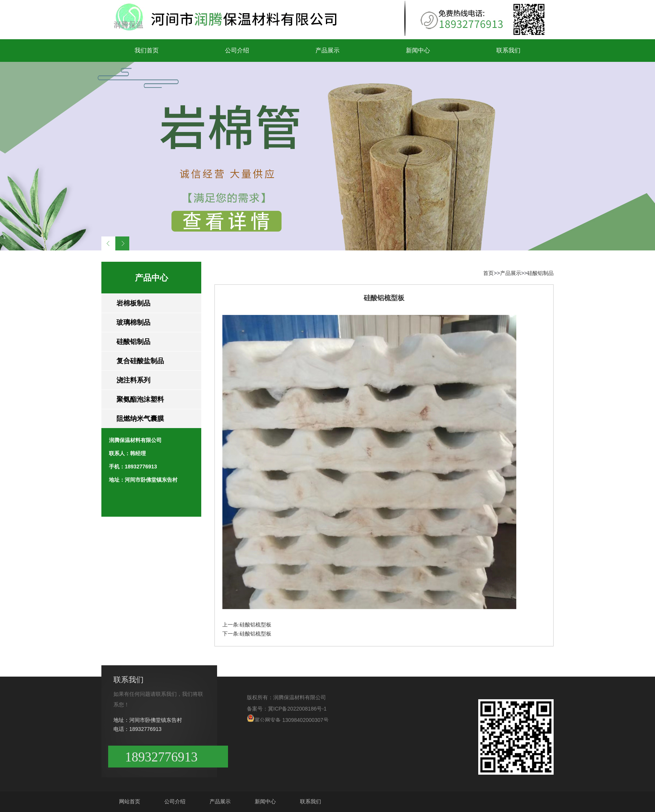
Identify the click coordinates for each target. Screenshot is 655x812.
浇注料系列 (133, 380)
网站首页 (130, 801)
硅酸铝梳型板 (256, 625)
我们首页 (147, 50)
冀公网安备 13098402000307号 (288, 718)
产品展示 (327, 50)
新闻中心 (418, 50)
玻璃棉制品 (133, 322)
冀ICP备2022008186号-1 (297, 709)
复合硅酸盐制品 (140, 361)
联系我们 (508, 50)
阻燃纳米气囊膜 (140, 419)
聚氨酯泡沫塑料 (140, 399)
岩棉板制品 (133, 303)
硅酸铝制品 (133, 342)
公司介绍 (237, 50)
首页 (488, 273)
